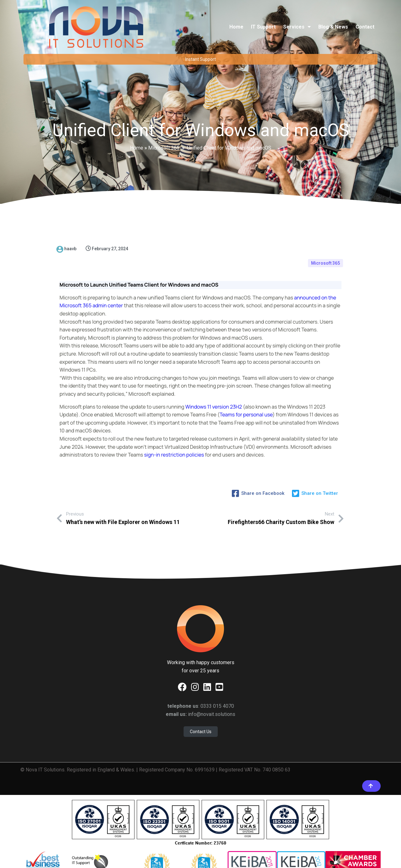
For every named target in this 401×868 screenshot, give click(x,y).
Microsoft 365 (164, 132)
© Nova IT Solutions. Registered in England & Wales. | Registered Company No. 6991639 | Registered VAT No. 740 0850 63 (155, 728)
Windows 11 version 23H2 (214, 378)
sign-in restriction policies (174, 426)
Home (137, 132)
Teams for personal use (246, 386)
